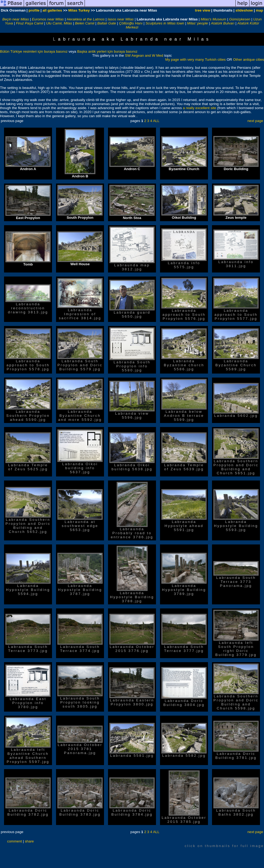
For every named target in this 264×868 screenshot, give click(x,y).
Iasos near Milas (121, 19)
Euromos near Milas (48, 19)
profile (34, 10)
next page (255, 121)
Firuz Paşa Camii (29, 23)
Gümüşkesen (240, 19)
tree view (203, 10)
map (260, 10)
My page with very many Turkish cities (196, 60)
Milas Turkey (79, 10)
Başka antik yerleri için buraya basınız (107, 51)
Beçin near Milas (16, 19)
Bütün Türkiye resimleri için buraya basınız (34, 51)
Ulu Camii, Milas (59, 23)
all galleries (52, 10)
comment (15, 841)
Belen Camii (85, 23)
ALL (156, 121)
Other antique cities (249, 60)
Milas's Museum (213, 19)
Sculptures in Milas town (165, 23)
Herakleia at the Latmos (86, 19)
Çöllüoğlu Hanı (131, 23)
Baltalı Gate (107, 23)
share (29, 841)
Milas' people (198, 23)
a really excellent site (200, 108)
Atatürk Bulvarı (223, 23)
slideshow (244, 10)
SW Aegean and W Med (144, 55)
